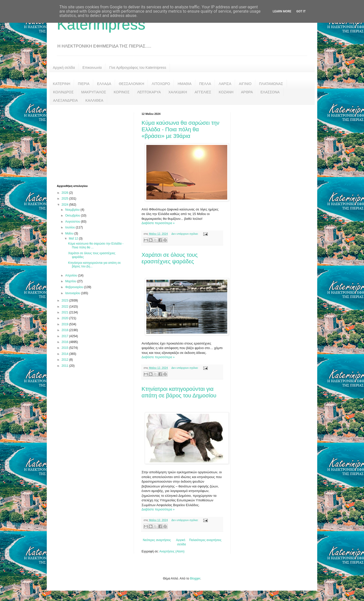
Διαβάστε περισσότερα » (158, 223)
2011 (65, 366)
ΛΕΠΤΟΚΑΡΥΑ (149, 92)
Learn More (282, 11)
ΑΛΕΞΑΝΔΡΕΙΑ (65, 100)
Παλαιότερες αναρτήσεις (205, 540)
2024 (65, 205)
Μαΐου (70, 233)
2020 (65, 318)
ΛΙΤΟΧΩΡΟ (161, 84)
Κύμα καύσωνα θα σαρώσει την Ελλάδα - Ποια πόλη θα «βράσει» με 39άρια (180, 129)
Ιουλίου (71, 227)
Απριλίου (72, 275)
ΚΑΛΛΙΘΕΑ (94, 100)
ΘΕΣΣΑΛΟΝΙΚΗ (131, 84)
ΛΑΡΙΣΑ (225, 84)
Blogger (195, 578)
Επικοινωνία (92, 68)
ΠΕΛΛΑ (205, 84)
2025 (65, 199)
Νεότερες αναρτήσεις (157, 540)
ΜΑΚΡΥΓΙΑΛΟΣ (94, 92)
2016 (65, 342)
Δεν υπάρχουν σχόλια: (185, 234)
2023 (65, 300)
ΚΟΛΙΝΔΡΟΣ (63, 92)
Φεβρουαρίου (75, 287)
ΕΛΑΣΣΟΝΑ (270, 92)
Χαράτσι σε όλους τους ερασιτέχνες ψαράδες (170, 258)
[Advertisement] (95, 144)
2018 (65, 330)
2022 (65, 307)
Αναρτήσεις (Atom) (172, 551)
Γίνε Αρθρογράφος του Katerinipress (138, 68)
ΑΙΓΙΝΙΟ (245, 84)
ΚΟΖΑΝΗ (226, 92)
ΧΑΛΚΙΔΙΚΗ (178, 92)
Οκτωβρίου (73, 216)
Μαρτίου (71, 281)
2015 (65, 348)
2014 (65, 354)
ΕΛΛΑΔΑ (104, 84)
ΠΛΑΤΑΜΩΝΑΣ (271, 84)
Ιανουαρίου (73, 293)
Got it (301, 11)
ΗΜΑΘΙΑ (185, 84)
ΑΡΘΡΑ (247, 92)
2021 (65, 312)
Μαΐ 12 (74, 239)
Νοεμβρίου (73, 210)
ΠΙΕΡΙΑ (84, 84)
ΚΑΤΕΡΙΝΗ (62, 84)
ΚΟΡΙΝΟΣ (122, 92)
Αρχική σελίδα (64, 68)
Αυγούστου (73, 222)
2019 (65, 324)
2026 (65, 193)
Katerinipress (101, 24)
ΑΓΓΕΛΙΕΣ (203, 92)
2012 (65, 360)
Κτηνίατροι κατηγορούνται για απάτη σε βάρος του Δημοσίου (179, 392)
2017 (65, 336)
